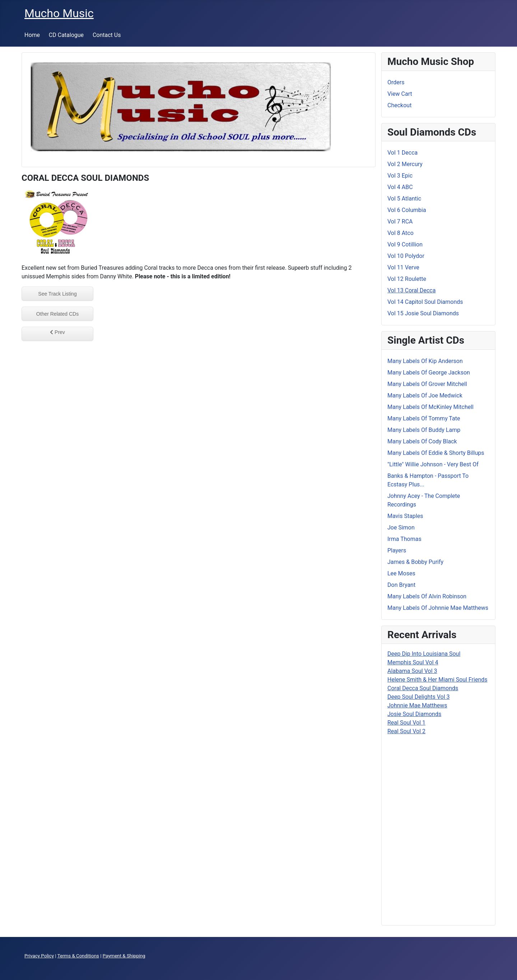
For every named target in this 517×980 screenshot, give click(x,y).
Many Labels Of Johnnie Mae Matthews (438, 608)
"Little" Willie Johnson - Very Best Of (433, 464)
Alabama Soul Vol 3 (412, 671)
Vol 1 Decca (402, 153)
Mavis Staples (405, 516)
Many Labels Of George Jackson (429, 373)
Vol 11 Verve (403, 267)
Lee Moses (401, 573)
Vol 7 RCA (400, 222)
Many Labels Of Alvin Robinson (427, 596)
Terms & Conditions (78, 956)
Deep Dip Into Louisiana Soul (424, 654)
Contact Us (107, 35)
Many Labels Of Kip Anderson (425, 361)
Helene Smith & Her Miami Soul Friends (437, 680)
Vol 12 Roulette (407, 279)
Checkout (399, 105)
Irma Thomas (404, 539)
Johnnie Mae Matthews (417, 705)
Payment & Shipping (124, 956)
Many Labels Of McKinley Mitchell (430, 407)
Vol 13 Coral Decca (411, 290)
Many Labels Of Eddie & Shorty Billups (436, 453)
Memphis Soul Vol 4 (413, 662)
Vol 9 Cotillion (405, 244)
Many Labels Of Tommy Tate (424, 418)
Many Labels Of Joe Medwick (425, 395)
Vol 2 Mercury (405, 164)
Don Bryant (401, 585)
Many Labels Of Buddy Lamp (424, 430)
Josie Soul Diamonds (414, 714)
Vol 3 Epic (400, 176)
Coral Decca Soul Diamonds (423, 688)
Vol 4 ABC (400, 187)
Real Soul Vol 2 (406, 731)
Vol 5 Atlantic (404, 199)
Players (397, 550)
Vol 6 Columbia (407, 210)
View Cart (400, 94)
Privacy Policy (39, 956)
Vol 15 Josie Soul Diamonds (423, 313)
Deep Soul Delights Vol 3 (419, 697)
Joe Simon (401, 527)
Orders (396, 82)
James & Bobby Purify (415, 562)
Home (32, 35)
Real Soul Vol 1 (406, 723)
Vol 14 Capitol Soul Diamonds (425, 302)
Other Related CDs (57, 314)
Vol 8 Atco (400, 233)
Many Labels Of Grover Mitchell (427, 384)
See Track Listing (57, 294)
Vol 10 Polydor (406, 256)
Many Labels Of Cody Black (422, 441)
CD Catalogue (66, 35)
